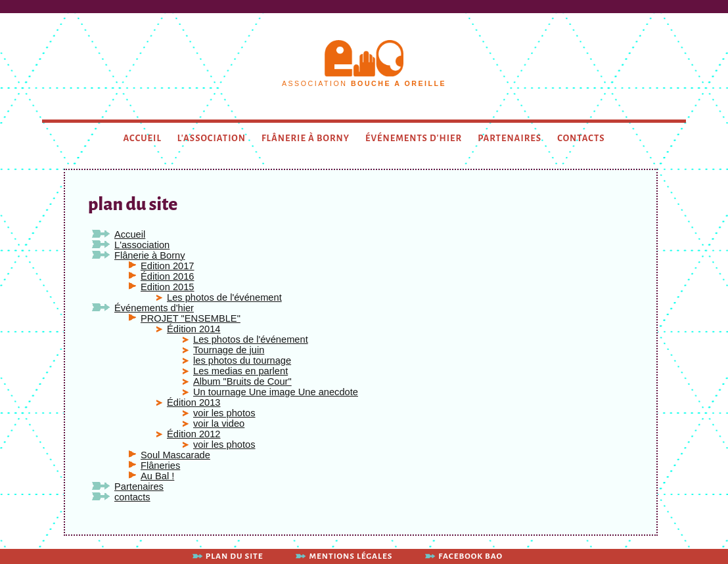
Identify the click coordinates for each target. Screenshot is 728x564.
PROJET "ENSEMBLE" (191, 318)
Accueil (143, 138)
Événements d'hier (414, 138)
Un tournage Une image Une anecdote (276, 392)
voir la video (219, 423)
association (364, 83)
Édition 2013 (194, 402)
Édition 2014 (194, 329)
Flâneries (160, 466)
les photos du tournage (242, 360)
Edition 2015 (168, 287)
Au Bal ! (157, 476)
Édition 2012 (194, 434)
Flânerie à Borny (306, 138)
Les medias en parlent (240, 371)
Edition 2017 (168, 266)
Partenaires (510, 138)
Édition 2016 (168, 276)
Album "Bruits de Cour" (242, 381)
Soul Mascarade (175, 455)
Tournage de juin (229, 350)
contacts (581, 138)
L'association (212, 138)
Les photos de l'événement (224, 297)
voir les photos (224, 413)
